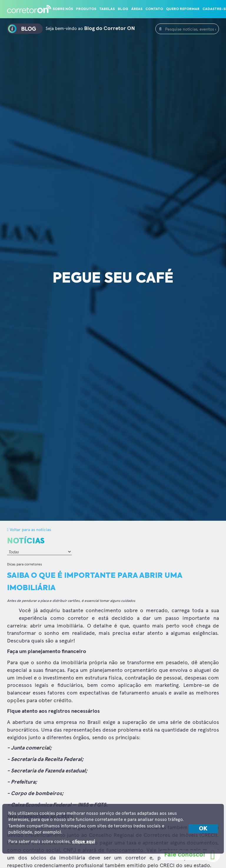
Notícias (26, 541)
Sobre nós (63, 9)
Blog (123, 9)
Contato (154, 9)
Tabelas (107, 9)
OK (203, 829)
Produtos (86, 9)
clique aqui (84, 842)
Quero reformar (183, 9)
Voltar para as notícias (29, 529)
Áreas (137, 9)
